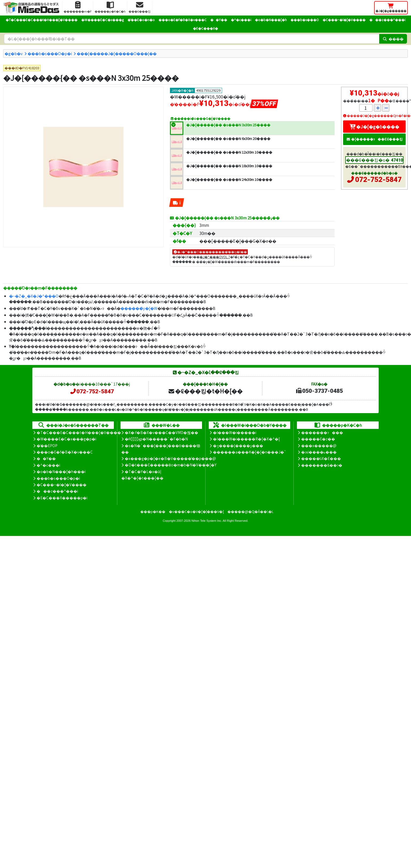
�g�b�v (14, 53)
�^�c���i (241, 20)
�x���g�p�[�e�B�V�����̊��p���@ (170, 458)
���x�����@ (319, 446)
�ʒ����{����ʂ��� (238, 446)
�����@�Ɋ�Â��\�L (250, 511)
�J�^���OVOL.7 (215, 257)
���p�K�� (153, 511)
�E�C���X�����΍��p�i (62, 498)
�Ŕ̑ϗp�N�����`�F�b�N (156, 439)
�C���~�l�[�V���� (344, 20)
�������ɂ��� (322, 432)
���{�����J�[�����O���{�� (117, 53)
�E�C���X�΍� (205, 28)
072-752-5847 (378, 180)
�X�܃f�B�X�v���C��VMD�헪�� (162, 432)
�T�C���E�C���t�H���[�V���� (42, 20)
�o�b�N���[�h (271, 20)
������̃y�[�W (139, 308)
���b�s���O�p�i (50, 53)
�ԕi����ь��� (319, 452)
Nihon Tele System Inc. (207, 521)
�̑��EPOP (47, 446)
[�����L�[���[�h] (192, 39)
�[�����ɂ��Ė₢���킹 (374, 139)
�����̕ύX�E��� (321, 458)
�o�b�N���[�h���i (61, 471)
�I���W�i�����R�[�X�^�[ (246, 439)
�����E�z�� (318, 439)
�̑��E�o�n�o (141, 20)
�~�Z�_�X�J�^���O (34, 296)
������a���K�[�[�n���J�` (250, 452)
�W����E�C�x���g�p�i (66, 439)
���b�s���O (305, 20)
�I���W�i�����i (235, 432)
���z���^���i (387, 20)
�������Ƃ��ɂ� (322, 465)
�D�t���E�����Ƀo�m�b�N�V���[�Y (171, 465)
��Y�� (219, 20)
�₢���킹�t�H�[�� (205, 391)
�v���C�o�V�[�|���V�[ (196, 511)
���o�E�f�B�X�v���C (183, 20)
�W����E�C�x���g (102, 20)
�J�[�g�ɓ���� (374, 127)
